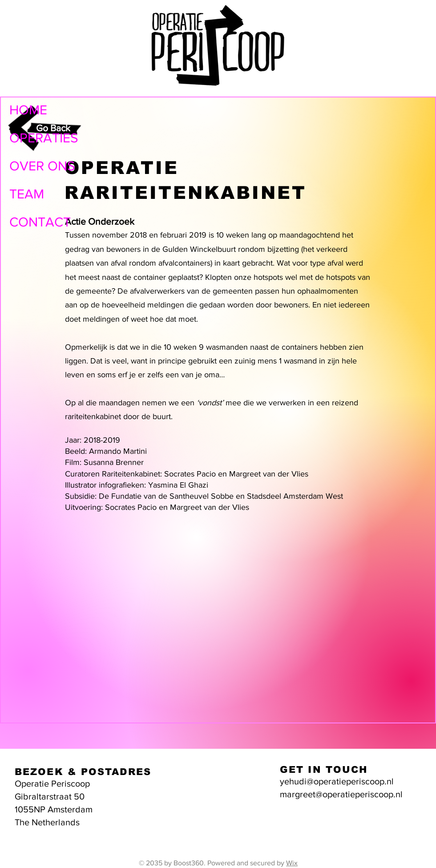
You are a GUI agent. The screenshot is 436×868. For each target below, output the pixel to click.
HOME (28, 110)
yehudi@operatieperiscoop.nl (337, 781)
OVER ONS (42, 166)
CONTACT (40, 222)
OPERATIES (44, 138)
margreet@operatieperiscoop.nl (341, 794)
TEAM (27, 194)
